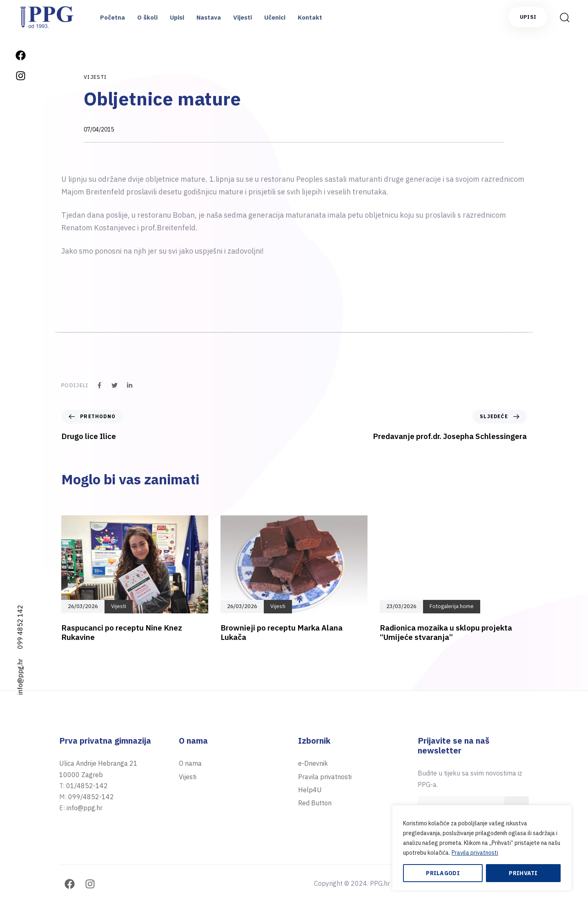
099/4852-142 (91, 797)
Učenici (275, 17)
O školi (147, 17)
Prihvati (523, 873)
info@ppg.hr (20, 677)
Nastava (209, 17)
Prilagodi (443, 873)
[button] (564, 17)
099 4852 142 (20, 627)
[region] (482, 848)
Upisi (177, 17)
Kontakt (310, 17)
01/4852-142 (87, 786)
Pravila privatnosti (475, 853)
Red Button (315, 803)
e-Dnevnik (313, 763)
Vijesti (243, 17)
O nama (190, 763)
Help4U (310, 790)
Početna (112, 17)
